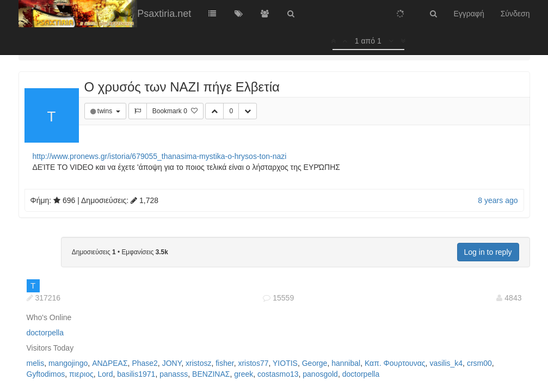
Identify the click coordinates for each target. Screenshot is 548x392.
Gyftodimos (46, 374)
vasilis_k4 (446, 363)
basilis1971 (136, 374)
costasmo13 (278, 374)
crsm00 (479, 363)
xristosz (198, 363)
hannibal (346, 363)
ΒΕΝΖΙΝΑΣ (211, 374)
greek (244, 374)
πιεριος (81, 374)
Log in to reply (488, 252)
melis (36, 363)
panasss (174, 374)
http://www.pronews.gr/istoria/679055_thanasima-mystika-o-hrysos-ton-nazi (160, 156)
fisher (224, 363)
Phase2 (144, 363)
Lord (106, 374)
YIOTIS (285, 363)
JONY (172, 363)
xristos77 (253, 363)
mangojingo (68, 363)
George (315, 363)
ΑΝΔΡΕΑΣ (110, 363)
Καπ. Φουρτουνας (395, 363)
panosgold (320, 374)
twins (106, 111)
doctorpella (45, 333)
